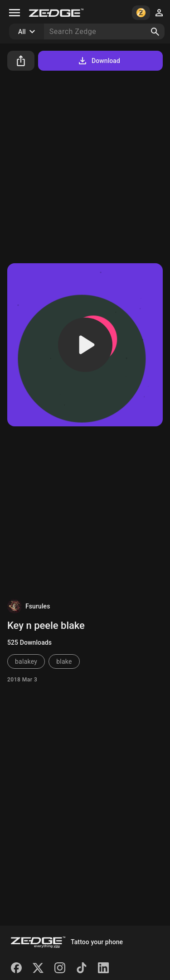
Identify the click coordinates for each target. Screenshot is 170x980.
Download (99, 61)
